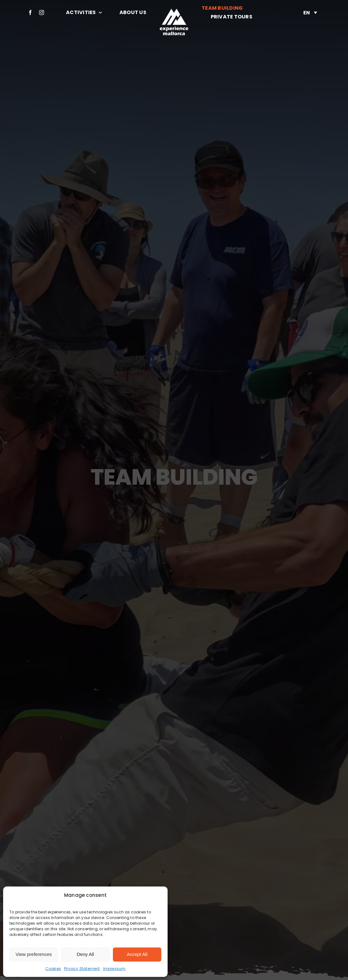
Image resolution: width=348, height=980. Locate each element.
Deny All (85, 954)
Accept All (137, 954)
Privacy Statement (82, 969)
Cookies (53, 969)
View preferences (34, 954)
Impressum (114, 969)
